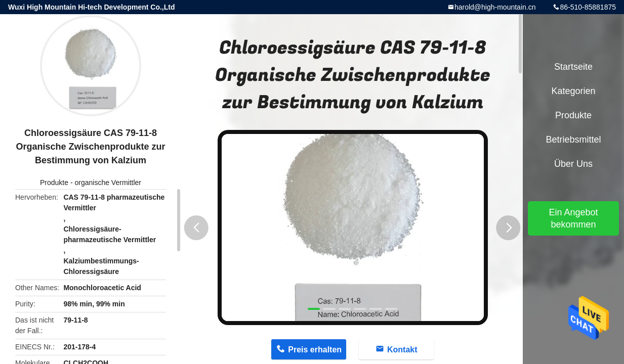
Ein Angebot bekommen (573, 218)
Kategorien (573, 91)
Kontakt (402, 350)
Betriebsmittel (573, 140)
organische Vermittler (108, 183)
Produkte (54, 183)
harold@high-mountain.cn (495, 7)
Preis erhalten (315, 350)
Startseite (573, 67)
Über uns (573, 164)
